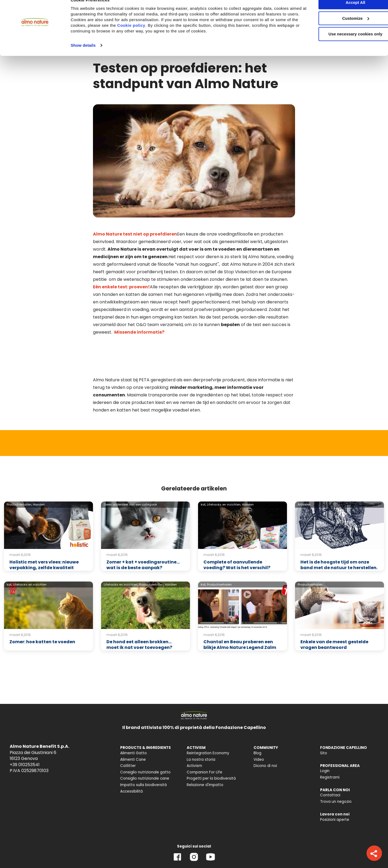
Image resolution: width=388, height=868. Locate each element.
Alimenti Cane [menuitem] (133, 727)
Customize (343, 29)
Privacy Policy (19, 851)
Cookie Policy (52, 851)
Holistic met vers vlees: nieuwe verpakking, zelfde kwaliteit (44, 532)
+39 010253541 (25, 732)
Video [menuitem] (259, 727)
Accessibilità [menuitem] (131, 759)
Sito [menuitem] (324, 720)
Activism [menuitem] (194, 733)
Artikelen (304, 472)
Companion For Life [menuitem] (205, 740)
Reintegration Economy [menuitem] (208, 720)
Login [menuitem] (325, 738)
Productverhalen (219, 552)
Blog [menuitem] (257, 720)
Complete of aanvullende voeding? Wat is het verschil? (237, 532)
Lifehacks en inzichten (30, 552)
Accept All (343, 13)
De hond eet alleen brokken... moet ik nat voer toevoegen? (139, 612)
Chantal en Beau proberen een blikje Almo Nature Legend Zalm (240, 612)
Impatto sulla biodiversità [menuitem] (143, 752)
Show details (83, 56)
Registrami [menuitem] (330, 745)
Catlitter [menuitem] (128, 733)
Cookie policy (166, 36)
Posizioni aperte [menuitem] (335, 787)
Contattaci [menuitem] (330, 762)
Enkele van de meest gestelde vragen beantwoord (334, 612)
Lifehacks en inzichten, (224, 472)
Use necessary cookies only (343, 45)
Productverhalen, (19, 472)
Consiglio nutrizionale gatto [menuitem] (145, 740)
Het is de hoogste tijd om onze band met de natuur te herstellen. (339, 532)
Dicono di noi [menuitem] (265, 733)
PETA (144, 347)
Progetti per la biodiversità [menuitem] (211, 746)
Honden (39, 472)
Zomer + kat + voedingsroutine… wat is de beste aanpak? (143, 532)
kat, (203, 472)
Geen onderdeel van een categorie (130, 472)
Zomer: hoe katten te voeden (42, 609)
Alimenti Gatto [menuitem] (134, 720)
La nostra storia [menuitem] (201, 727)
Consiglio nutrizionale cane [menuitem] (145, 746)
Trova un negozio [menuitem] (336, 769)
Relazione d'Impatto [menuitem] (205, 752)
